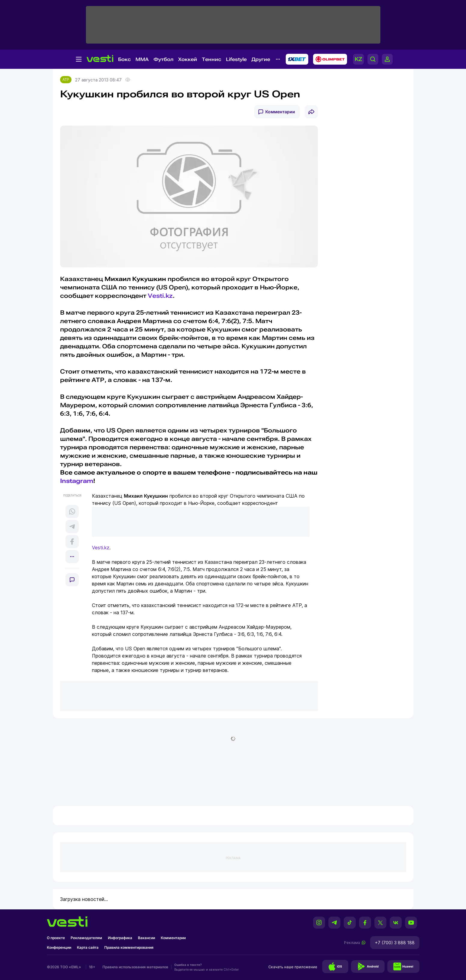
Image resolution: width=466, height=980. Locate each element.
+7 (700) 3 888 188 (395, 943)
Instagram (77, 481)
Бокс (124, 59)
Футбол (163, 59)
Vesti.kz (160, 296)
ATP (66, 79)
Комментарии (280, 112)
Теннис (212, 59)
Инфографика (120, 938)
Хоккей (188, 59)
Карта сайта (88, 947)
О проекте (56, 938)
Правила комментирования (129, 947)
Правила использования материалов (135, 967)
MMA (142, 59)
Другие (261, 59)
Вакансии (146, 938)
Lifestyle (236, 59)
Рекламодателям (86, 938)
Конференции (59, 947)
